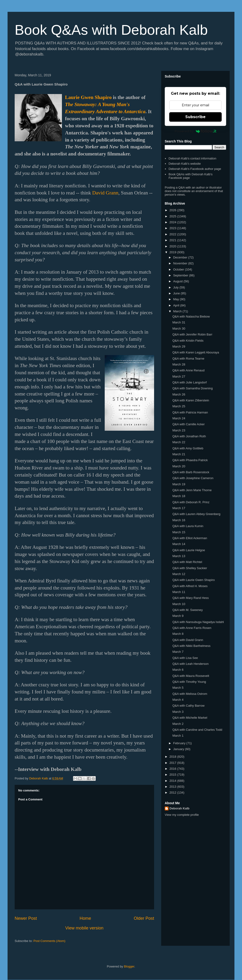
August (178, 281)
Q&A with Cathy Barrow (188, 706)
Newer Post (26, 918)
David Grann (105, 193)
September (181, 275)
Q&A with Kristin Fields (188, 341)
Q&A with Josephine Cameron (193, 478)
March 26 (179, 394)
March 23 (179, 430)
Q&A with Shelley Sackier (190, 568)
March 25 (179, 406)
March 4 (178, 700)
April (177, 305)
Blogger (129, 966)
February (180, 743)
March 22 (179, 442)
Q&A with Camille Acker (188, 424)
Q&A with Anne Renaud (188, 370)
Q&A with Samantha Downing (192, 388)
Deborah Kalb (179, 808)
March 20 (179, 466)
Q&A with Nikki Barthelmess (191, 646)
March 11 (179, 592)
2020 (173, 246)
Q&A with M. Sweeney (188, 610)
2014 (173, 781)
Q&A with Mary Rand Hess (190, 598)
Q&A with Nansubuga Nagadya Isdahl (198, 622)
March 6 (178, 670)
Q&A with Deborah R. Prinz (191, 502)
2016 (173, 769)
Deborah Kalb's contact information (192, 158)
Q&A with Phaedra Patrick (190, 460)
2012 (173, 793)
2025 (173, 216)
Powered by (196, 131)
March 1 (178, 736)
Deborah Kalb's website (185, 164)
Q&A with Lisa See (185, 658)
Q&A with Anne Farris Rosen (192, 628)
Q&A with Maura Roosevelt (191, 676)
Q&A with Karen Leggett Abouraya (196, 352)
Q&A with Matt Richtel (187, 562)
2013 (173, 787)
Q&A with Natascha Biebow (191, 316)
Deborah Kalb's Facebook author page (195, 169)
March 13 (179, 556)
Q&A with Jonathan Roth (189, 436)
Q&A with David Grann (188, 640)
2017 (173, 763)
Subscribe (195, 117)
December (181, 257)
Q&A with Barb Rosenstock (191, 472)
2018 (173, 757)
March (178, 311)
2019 (173, 252)
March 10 (179, 604)
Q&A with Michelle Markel (190, 718)
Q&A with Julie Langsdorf (189, 382)
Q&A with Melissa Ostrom (190, 694)
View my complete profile (182, 815)
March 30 (179, 329)
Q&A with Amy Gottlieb (188, 448)
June (177, 293)
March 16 (179, 520)
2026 (173, 210)
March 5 (178, 688)
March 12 (179, 574)
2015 (173, 775)
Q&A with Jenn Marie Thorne (192, 490)
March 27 (179, 376)
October (179, 269)
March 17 (179, 508)
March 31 (179, 322)
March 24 (179, 418)
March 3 (178, 712)
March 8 (178, 634)
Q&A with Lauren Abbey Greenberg (196, 514)
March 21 (179, 454)
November (181, 263)
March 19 (179, 484)
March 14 (179, 544)
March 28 (179, 364)
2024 (173, 222)
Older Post (144, 918)
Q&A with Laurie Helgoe (189, 550)
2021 (173, 240)
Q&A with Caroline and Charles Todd (197, 730)
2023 (173, 228)
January (179, 749)
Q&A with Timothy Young (189, 682)
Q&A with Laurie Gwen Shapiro (193, 580)
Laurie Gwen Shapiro (88, 97)
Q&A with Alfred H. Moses (190, 586)
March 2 (178, 724)
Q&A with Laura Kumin (188, 526)
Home (85, 918)
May (177, 299)
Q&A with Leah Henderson (190, 664)
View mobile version (84, 928)
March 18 (179, 496)
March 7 (178, 652)
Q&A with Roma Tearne (188, 359)
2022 (173, 234)
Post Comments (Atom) (50, 941)
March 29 (179, 346)
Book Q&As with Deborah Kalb (111, 30)
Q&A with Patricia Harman (190, 412)
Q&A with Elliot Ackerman (190, 538)
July (176, 287)
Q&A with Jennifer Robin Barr (192, 334)
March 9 (178, 616)
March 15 (179, 532)
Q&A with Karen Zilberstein (191, 400)
